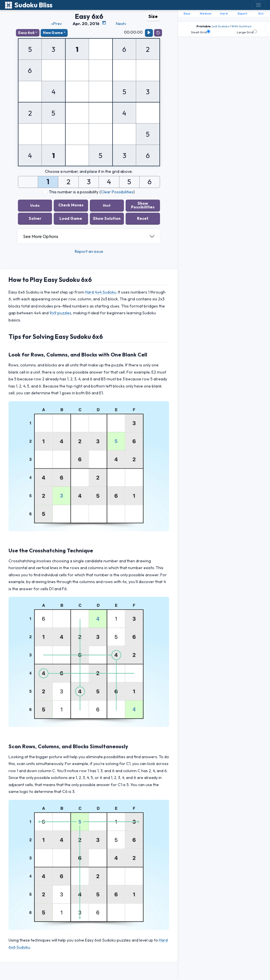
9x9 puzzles (60, 313)
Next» (121, 24)
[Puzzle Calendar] (104, 23)
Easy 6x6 (26, 32)
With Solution (241, 26)
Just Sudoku (220, 26)
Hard (224, 13)
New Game (53, 32)
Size (153, 16)
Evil (261, 13)
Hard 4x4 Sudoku (101, 292)
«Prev (56, 24)
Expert (242, 13)
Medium (206, 13)
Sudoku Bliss (29, 5)
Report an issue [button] (89, 251)
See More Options (41, 236)
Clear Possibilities (117, 192)
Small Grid (201, 32)
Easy (187, 13)
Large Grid (247, 32)
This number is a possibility (74, 192)
